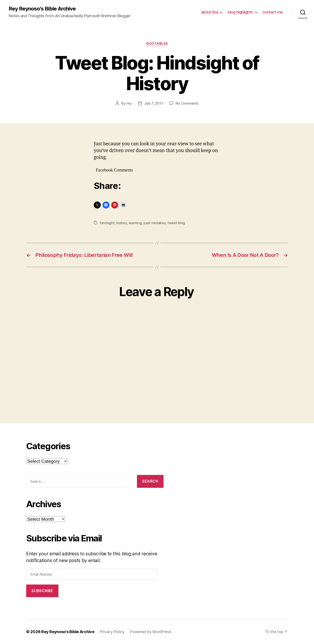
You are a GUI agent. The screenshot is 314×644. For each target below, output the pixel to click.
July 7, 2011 (154, 103)
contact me (273, 12)
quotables (157, 44)
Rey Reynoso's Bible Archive (42, 9)
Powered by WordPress (151, 632)
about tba (210, 12)
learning (135, 223)
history (122, 223)
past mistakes (155, 223)
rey (129, 103)
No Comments (187, 103)
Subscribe (42, 591)
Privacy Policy (112, 632)
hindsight (107, 223)
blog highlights (240, 12)
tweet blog (176, 223)
